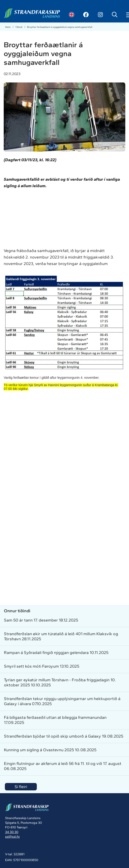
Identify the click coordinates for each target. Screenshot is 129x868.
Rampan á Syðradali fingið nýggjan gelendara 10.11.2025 (56, 653)
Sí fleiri (21, 787)
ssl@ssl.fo (12, 837)
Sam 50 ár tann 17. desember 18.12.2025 (41, 620)
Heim (8, 27)
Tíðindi (19, 27)
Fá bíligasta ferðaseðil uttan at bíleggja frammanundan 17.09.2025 (55, 720)
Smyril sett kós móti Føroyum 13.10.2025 (42, 666)
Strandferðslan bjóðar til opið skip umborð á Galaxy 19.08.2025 (64, 736)
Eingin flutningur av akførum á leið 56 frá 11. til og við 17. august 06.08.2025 (63, 766)
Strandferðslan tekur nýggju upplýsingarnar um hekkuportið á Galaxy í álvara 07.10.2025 (62, 701)
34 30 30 (12, 832)
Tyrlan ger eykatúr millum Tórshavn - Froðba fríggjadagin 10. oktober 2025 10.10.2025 (60, 682)
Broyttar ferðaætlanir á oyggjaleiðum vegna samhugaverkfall (60, 27)
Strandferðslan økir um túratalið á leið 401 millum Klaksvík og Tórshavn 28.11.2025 (61, 636)
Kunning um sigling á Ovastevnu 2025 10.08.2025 (50, 750)
